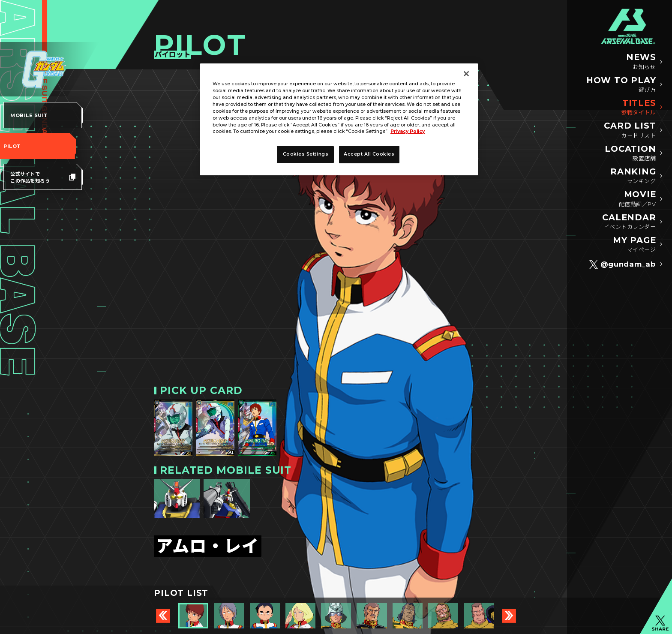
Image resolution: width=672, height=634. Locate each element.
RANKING (633, 176)
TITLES (638, 108)
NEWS (641, 62)
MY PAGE (634, 245)
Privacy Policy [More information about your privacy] (408, 131)
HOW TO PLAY (621, 85)
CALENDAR (629, 222)
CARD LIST (630, 130)
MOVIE (637, 199)
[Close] (466, 74)
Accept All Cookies (369, 154)
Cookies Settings (306, 154)
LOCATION (630, 153)
